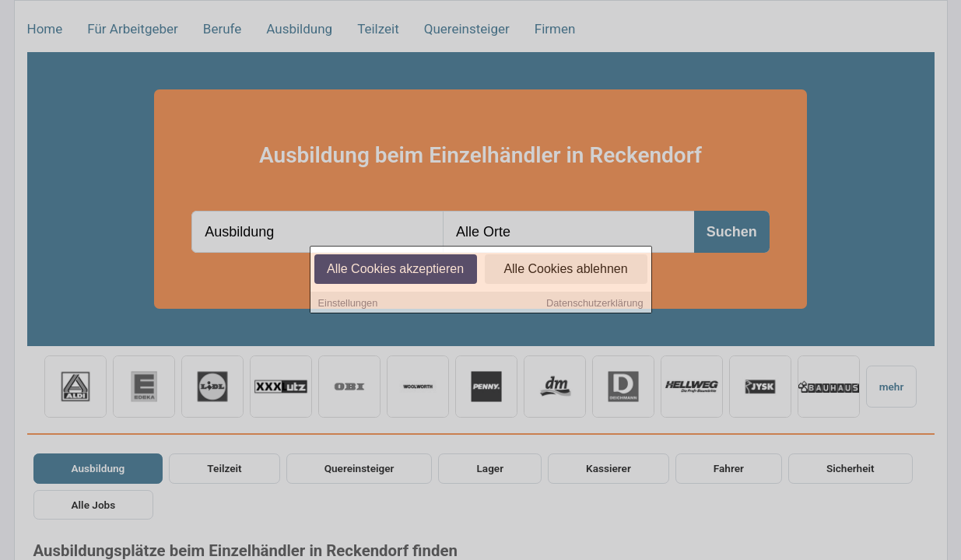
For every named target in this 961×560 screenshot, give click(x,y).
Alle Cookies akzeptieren (395, 269)
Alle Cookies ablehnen (565, 269)
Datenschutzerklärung (594, 304)
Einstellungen (348, 304)
